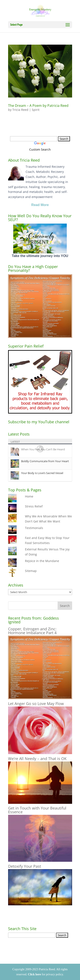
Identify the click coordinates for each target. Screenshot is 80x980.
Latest (15, 442)
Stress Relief (34, 506)
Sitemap (31, 571)
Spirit (36, 110)
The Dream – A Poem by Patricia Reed (38, 106)
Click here (35, 974)
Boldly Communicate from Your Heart (45, 461)
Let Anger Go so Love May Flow (36, 704)
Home (29, 496)
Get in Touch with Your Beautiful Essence (37, 810)
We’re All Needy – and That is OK (37, 759)
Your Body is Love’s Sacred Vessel (42, 473)
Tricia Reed (20, 110)
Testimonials (34, 528)
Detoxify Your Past (25, 866)
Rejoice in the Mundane (42, 561)
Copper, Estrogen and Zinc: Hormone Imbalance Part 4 (32, 631)
